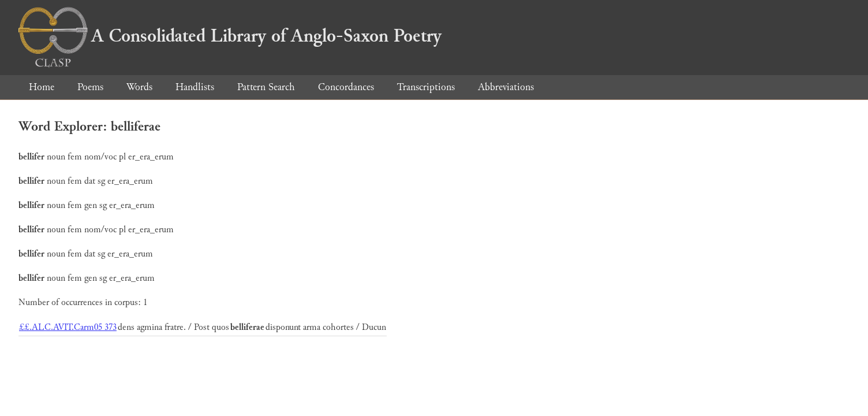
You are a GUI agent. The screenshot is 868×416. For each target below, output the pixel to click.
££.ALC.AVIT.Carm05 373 (68, 327)
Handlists (195, 87)
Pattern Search (266, 87)
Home (42, 87)
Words (139, 87)
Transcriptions (426, 87)
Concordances (346, 87)
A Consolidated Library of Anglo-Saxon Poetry (230, 36)
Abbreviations (506, 87)
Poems (90, 87)
